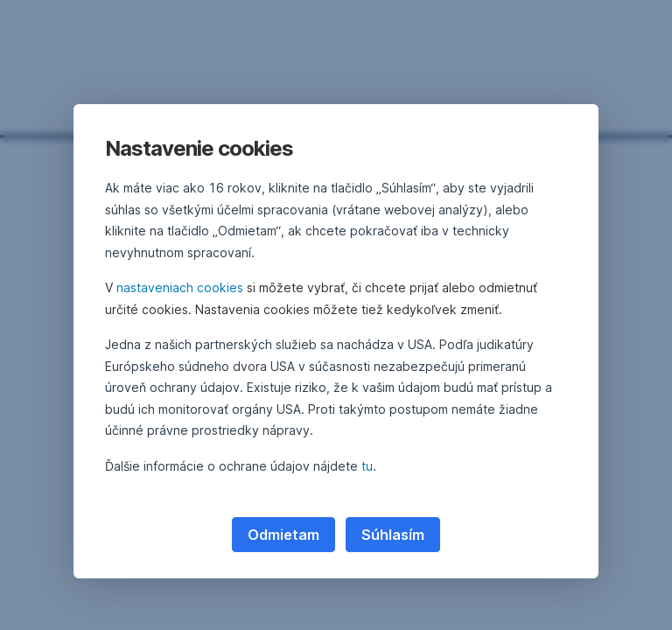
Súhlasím (393, 535)
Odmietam (283, 535)
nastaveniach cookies (180, 287)
